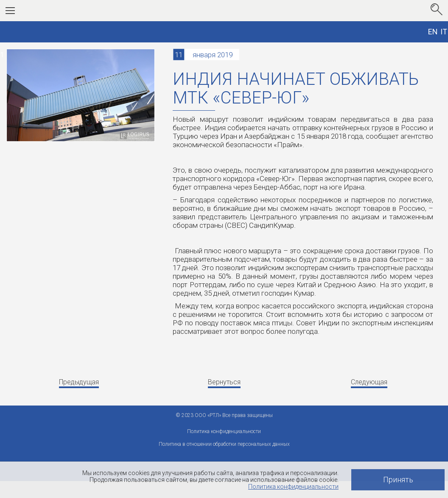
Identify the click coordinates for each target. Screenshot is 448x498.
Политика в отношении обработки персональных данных (224, 444)
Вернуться (224, 382)
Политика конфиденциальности (293, 487)
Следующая (369, 382)
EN (433, 32)
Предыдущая (79, 382)
